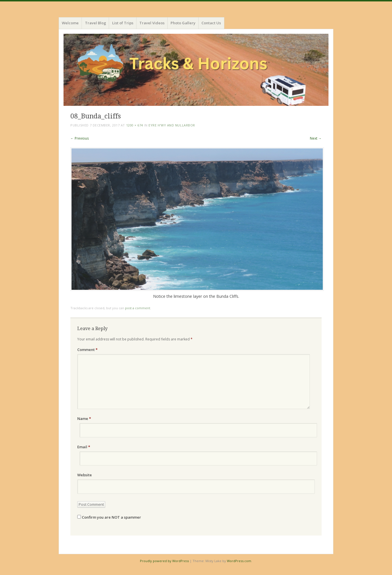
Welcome (70, 23)
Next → (316, 138)
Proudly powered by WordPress (164, 561)
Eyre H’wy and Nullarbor (172, 125)
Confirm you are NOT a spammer (109, 517)
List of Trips (123, 23)
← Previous (80, 138)
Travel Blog (96, 23)
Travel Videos (152, 23)
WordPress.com (239, 561)
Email (84, 447)
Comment (87, 350)
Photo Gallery (183, 23)
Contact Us (211, 23)
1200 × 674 (135, 125)
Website (85, 475)
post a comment (138, 308)
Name (84, 419)
